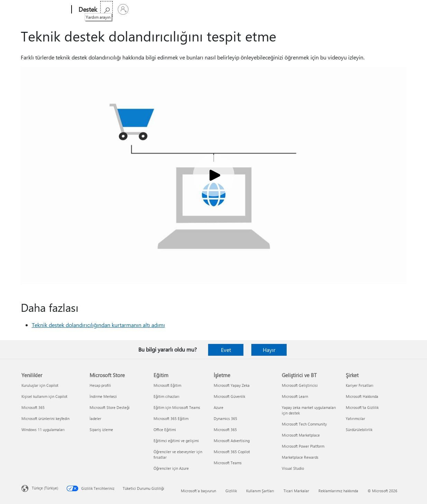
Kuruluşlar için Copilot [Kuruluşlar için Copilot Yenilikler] (40, 385)
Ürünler (167, 10)
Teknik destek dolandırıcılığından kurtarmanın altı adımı (98, 325)
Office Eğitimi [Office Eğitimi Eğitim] (165, 430)
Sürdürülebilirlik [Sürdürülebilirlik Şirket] (359, 430)
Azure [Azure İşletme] (219, 407)
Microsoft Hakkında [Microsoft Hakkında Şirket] (362, 396)
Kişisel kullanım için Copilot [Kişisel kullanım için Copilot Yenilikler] (44, 396)
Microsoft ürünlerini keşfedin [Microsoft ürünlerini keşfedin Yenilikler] (45, 418)
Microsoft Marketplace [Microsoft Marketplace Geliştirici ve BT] (301, 435)
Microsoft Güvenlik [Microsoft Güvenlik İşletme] (229, 396)
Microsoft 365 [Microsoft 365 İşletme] (225, 430)
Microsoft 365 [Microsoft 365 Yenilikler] (33, 407)
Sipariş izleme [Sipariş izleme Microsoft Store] (101, 430)
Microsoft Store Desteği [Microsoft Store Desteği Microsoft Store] (110, 407)
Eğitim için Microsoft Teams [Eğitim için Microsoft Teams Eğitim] (177, 407)
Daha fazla (227, 10)
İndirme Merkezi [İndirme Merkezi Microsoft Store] (103, 396)
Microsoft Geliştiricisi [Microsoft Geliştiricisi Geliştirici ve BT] (300, 385)
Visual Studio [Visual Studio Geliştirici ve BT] (293, 468)
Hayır (269, 350)
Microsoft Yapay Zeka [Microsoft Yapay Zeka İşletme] (232, 385)
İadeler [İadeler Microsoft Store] (95, 418)
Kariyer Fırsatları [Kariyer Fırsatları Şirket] (360, 385)
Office (145, 10)
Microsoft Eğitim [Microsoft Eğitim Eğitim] (167, 385)
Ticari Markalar (296, 491)
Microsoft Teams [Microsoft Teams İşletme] (228, 463)
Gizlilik (231, 491)
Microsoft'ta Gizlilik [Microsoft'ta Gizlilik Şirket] (362, 407)
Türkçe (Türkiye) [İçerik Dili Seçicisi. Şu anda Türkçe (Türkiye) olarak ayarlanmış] (45, 488)
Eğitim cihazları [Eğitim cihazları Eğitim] (166, 396)
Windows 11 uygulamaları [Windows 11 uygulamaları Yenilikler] (43, 430)
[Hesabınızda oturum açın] (397, 9)
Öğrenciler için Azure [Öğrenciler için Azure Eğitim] (171, 468)
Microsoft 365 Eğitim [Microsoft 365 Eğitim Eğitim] (171, 418)
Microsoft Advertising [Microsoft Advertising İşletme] (232, 441)
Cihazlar (195, 10)
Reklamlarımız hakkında (338, 491)
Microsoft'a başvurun (198, 491)
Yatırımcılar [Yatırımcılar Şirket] (355, 418)
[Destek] (87, 10)
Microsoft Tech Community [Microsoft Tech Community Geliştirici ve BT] (304, 424)
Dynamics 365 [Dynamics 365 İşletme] (225, 418)
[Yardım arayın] (381, 9)
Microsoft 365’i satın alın (277, 10)
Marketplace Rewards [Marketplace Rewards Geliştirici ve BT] (300, 457)
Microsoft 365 (117, 10)
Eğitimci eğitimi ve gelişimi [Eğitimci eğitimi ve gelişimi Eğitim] (176, 441)
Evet (226, 350)
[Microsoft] (45, 10)
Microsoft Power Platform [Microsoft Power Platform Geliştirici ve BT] (303, 446)
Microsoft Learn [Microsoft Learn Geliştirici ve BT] (295, 396)
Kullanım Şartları (260, 491)
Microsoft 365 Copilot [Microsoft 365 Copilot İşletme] (232, 452)
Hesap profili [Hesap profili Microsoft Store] (100, 385)
